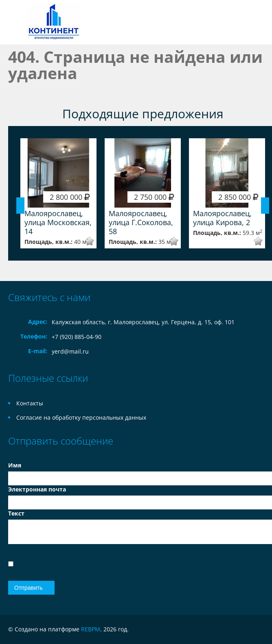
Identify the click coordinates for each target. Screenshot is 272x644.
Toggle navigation (15, 22)
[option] (58, 193)
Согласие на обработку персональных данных (81, 417)
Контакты (30, 403)
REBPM (91, 629)
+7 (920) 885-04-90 (77, 337)
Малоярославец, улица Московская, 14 (58, 222)
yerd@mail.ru (70, 351)
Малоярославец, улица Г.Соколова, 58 (141, 222)
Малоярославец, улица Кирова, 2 (222, 218)
